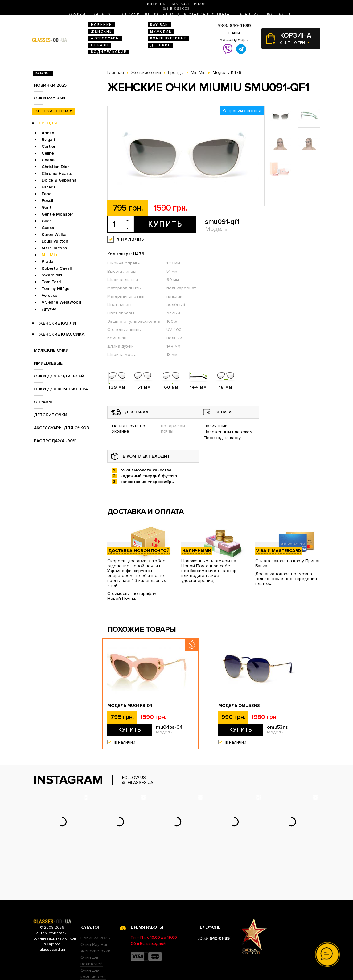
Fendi (47, 194)
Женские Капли (57, 323)
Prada (47, 262)
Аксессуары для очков (62, 428)
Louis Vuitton (55, 241)
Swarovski (52, 275)
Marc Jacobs (54, 248)
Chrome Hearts (57, 173)
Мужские (161, 32)
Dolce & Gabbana (59, 180)
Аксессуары (105, 38)
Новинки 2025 (50, 85)
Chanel (49, 160)
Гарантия (248, 14)
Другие (49, 309)
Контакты (279, 14)
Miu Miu (49, 255)
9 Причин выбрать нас (148, 14)
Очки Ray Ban (94, 906)
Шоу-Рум (76, 14)
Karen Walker (55, 234)
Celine (48, 153)
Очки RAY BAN (49, 98)
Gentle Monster (57, 214)
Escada (49, 187)
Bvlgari (48, 140)
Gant (47, 207)
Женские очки (51, 111)
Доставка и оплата (206, 14)
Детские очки (51, 415)
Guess (48, 228)
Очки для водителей (59, 376)
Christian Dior (55, 167)
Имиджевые (48, 363)
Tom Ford (51, 282)
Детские (160, 45)
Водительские (109, 52)
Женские (101, 32)
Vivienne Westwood (61, 302)
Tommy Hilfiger (56, 289)
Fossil (47, 201)
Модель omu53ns (239, 706)
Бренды (48, 123)
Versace (49, 295)
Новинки (102, 25)
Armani (48, 133)
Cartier (49, 146)
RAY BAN (159, 25)
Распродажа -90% (55, 441)
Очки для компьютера (61, 389)
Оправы (100, 45)
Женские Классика (62, 334)
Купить (165, 224)
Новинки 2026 (95, 900)
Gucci (47, 221)
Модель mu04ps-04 (130, 706)
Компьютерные (168, 38)
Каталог (103, 14)
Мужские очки (51, 350)
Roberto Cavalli (57, 268)
